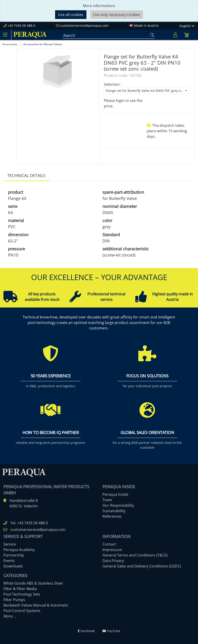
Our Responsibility (118, 505)
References (112, 516)
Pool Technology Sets (22, 594)
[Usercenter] (175, 35)
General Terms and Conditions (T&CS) (135, 555)
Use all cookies (71, 15)
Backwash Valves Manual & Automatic (36, 605)
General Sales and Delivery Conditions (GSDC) (142, 566)
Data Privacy (113, 561)
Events (9, 561)
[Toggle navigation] (5, 35)
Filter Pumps (14, 600)
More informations (99, 6)
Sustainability (114, 511)
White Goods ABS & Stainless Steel (33, 583)
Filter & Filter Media (20, 589)
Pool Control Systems (22, 611)
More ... (10, 616)
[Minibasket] (186, 35)
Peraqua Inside (115, 494)
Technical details (26, 175)
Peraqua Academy (19, 550)
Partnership (14, 555)
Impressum (112, 550)
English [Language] (187, 26)
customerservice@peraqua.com (84, 25)
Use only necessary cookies (117, 15)
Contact (109, 544)
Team (107, 500)
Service (10, 544)
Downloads (13, 566)
